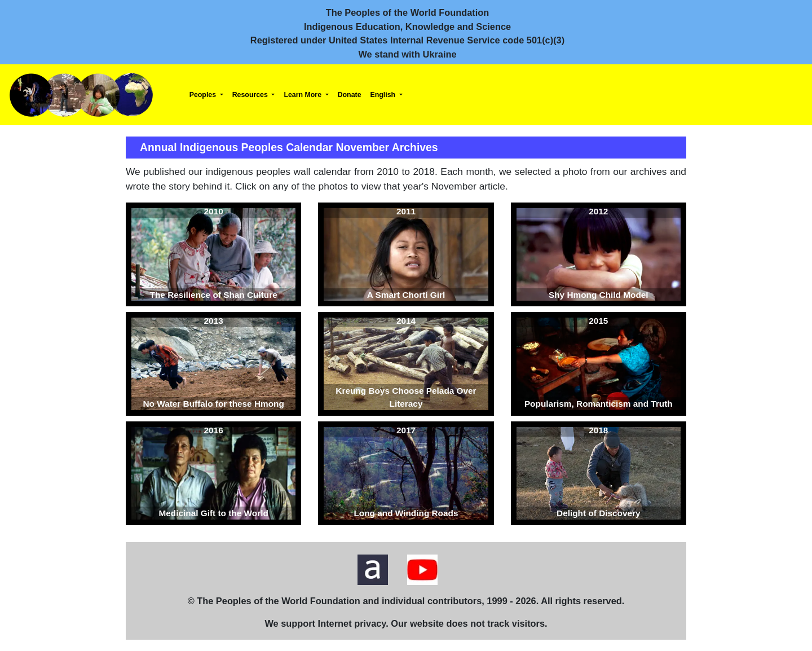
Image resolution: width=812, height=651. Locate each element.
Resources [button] (251, 95)
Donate (350, 95)
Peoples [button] (204, 95)
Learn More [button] (303, 95)
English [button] (384, 95)
